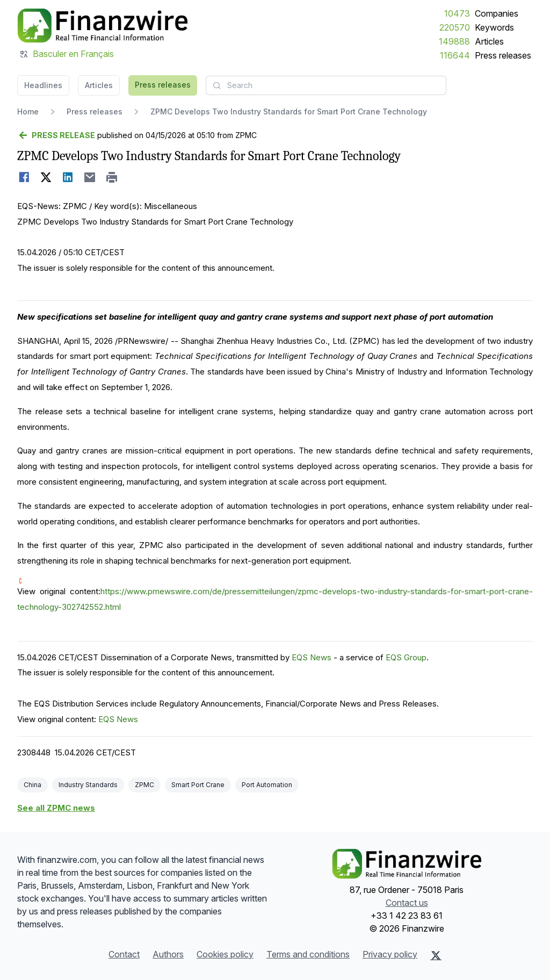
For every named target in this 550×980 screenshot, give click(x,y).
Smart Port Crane (198, 785)
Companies (497, 13)
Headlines (43, 85)
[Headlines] (102, 26)
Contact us (407, 903)
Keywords (494, 27)
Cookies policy (225, 954)
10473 (457, 13)
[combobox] (326, 85)
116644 (455, 55)
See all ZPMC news (56, 808)
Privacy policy (390, 954)
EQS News (312, 657)
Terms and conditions (308, 954)
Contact (124, 954)
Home (28, 111)
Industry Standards (88, 785)
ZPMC (144, 785)
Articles (489, 41)
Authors (168, 954)
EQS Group (406, 657)
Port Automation (267, 785)
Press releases (503, 55)
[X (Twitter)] (436, 955)
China (32, 785)
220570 (455, 27)
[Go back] (56, 135)
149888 (454, 41)
